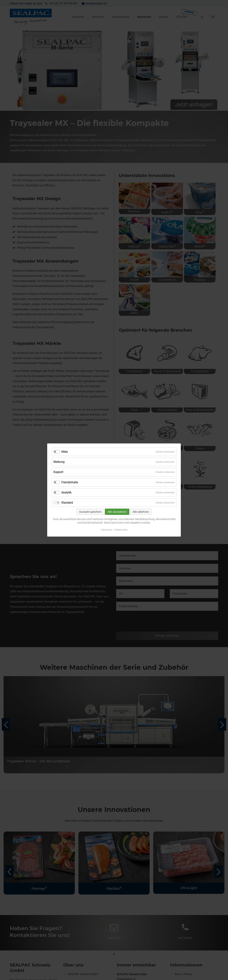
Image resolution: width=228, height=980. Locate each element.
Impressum (107, 530)
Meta (64, 452)
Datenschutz (121, 530)
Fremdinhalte (70, 482)
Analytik (66, 492)
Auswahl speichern (90, 512)
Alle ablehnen (141, 512)
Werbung (59, 462)
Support (58, 472)
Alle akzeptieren (117, 512)
